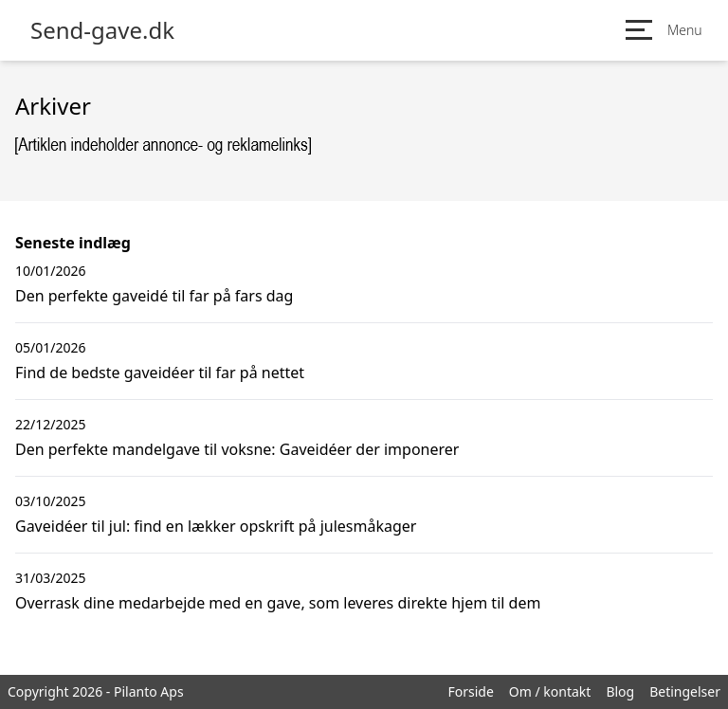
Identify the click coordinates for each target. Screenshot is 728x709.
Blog (620, 691)
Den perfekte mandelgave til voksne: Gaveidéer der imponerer (237, 449)
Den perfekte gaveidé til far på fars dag (154, 296)
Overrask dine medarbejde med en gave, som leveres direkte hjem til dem (278, 603)
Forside (470, 691)
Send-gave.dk (102, 30)
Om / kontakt (550, 691)
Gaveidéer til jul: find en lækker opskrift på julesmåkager (216, 526)
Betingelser (685, 691)
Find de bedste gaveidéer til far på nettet (160, 373)
